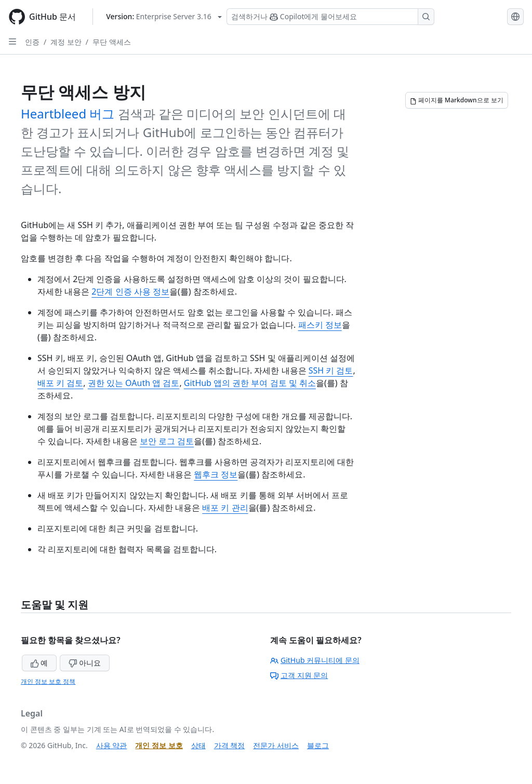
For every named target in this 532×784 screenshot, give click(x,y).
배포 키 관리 (225, 508)
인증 (32, 42)
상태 (198, 745)
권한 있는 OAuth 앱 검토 (134, 383)
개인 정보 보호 (159, 745)
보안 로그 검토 (167, 441)
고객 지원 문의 (299, 675)
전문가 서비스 (276, 745)
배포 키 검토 (60, 383)
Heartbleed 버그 (68, 114)
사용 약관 (112, 745)
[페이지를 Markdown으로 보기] (457, 100)
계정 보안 (66, 42)
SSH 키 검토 (331, 370)
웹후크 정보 (216, 474)
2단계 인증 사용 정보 (130, 291)
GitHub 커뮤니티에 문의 (315, 660)
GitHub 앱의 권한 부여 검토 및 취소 (250, 383)
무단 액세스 (112, 42)
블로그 (318, 745)
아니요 (85, 663)
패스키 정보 (320, 325)
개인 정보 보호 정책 (48, 681)
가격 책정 (230, 745)
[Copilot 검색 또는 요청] (330, 17)
